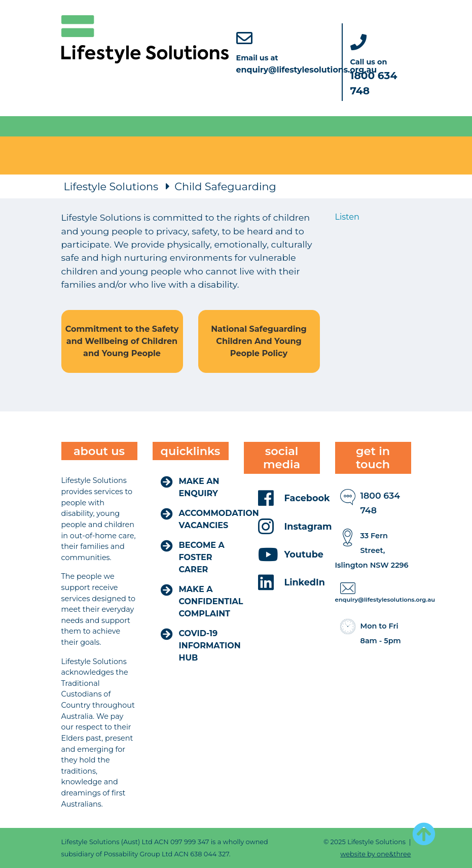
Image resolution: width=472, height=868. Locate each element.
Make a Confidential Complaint (211, 601)
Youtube (304, 554)
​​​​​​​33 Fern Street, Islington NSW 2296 (372, 550)
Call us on (374, 77)
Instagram (308, 526)
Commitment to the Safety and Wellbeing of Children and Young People (122, 341)
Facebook (307, 498)
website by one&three (375, 854)
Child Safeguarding (225, 186)
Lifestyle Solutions (111, 186)
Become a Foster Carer (202, 557)
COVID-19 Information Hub (210, 646)
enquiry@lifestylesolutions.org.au (385, 600)
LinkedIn (305, 582)
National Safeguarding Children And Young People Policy (259, 341)
